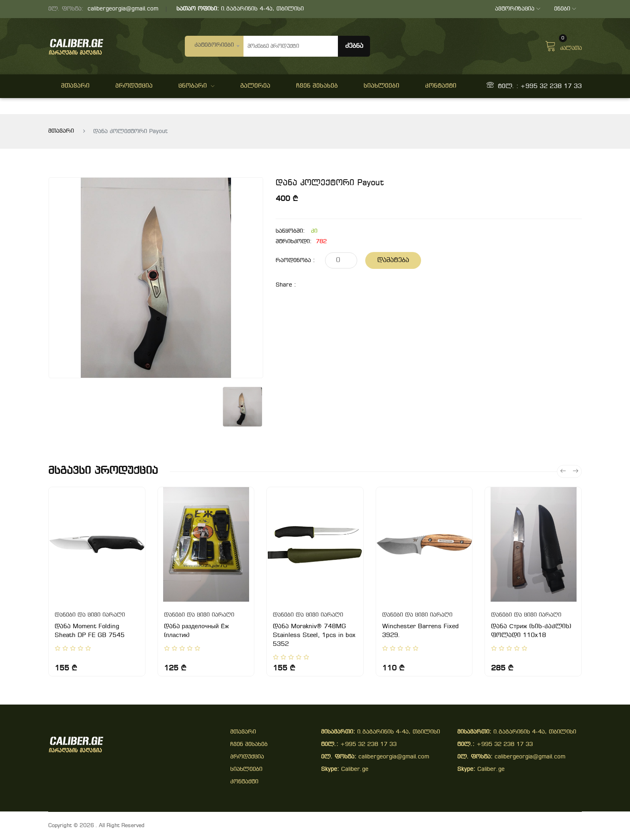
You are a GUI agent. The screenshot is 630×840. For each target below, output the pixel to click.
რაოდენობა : (295, 261)
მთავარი (75, 86)
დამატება (393, 260)
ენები (565, 9)
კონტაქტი (441, 86)
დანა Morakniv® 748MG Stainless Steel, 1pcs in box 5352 (314, 635)
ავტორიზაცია (517, 9)
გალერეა (255, 86)
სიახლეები (381, 86)
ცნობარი (196, 86)
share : (286, 285)
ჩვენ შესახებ (317, 86)
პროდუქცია (134, 86)
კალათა (563, 45)
